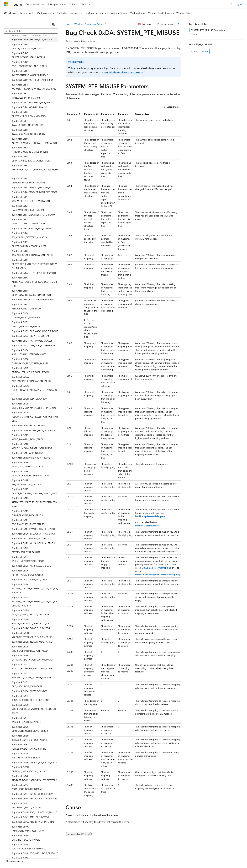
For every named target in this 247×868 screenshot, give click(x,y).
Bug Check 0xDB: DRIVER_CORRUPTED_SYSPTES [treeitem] (27, 46)
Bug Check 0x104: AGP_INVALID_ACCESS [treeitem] (32, 341)
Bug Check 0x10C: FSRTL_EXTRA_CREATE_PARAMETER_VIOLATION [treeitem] (34, 390)
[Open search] (232, 4)
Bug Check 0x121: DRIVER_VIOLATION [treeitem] (30, 538)
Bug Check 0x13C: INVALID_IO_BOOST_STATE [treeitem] (34, 762)
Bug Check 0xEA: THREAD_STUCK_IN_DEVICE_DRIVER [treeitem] (30, 150)
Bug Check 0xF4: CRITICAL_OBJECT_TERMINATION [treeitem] (28, 222)
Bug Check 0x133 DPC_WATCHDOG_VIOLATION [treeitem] (27, 684)
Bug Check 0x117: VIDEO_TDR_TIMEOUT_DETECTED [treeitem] (28, 465)
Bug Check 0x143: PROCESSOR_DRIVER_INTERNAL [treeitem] (28, 787)
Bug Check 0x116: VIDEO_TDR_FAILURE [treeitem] (31, 458)
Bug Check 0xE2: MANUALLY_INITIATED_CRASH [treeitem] (27, 96)
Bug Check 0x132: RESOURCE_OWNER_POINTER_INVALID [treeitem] (31, 675)
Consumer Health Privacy (93, 858)
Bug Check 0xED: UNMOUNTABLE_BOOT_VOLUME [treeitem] (28, 180)
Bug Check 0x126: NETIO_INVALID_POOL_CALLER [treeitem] (27, 573)
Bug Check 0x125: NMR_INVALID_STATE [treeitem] (31, 566)
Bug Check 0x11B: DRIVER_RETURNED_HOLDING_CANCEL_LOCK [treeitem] (35, 491)
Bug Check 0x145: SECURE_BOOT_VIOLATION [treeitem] (34, 799)
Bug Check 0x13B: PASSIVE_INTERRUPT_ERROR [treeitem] (26, 755)
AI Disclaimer (10, 858)
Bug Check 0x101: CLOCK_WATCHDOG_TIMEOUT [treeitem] (27, 324)
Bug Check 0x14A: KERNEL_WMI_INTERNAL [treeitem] (33, 822)
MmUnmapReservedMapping (150, 516)
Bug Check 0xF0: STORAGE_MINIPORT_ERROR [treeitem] (34, 192)
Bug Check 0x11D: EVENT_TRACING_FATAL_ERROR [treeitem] (27, 513)
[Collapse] (54, 24)
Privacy (71, 858)
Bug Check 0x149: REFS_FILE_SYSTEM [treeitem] (30, 817)
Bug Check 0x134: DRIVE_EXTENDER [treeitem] (29, 691)
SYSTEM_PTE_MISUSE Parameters (208, 30)
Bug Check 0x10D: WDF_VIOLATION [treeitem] (29, 399)
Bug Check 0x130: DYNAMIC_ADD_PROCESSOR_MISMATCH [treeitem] (33, 658)
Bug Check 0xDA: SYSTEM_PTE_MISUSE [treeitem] (32, 39)
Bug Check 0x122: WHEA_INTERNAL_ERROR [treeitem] (33, 543)
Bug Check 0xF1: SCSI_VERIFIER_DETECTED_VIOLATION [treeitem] (31, 199)
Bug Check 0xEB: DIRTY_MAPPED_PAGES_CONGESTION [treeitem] (31, 159)
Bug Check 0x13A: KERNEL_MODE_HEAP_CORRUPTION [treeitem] (30, 747)
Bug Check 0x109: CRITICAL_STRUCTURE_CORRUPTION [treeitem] (30, 370)
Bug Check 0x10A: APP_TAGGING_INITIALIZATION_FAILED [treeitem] (31, 379)
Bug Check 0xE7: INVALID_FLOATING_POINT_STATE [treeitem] (29, 123)
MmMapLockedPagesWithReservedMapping (158, 574)
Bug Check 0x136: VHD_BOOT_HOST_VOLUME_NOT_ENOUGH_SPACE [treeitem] (34, 709)
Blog (44, 858)
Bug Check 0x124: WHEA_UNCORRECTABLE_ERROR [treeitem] (28, 559)
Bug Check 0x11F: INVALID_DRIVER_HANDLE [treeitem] (34, 529)
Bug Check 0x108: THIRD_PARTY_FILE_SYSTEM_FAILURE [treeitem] (30, 361)
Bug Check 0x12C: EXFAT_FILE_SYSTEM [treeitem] (31, 628)
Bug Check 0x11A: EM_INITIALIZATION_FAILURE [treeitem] (26, 482)
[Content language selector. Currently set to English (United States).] (19, 850)
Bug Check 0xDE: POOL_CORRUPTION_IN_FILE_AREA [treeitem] (29, 64)
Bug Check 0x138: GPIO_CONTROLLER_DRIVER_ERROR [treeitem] (30, 729)
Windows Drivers (95, 24)
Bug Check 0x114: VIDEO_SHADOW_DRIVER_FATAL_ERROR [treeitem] (32, 446)
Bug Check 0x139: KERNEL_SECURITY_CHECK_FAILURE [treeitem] (29, 738)
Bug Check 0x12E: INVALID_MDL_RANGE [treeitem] (32, 642)
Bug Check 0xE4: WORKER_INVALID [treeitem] (29, 107)
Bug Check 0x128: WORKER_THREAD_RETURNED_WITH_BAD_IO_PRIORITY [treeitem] (35, 588)
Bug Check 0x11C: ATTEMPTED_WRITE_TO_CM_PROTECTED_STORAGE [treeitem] (34, 502)
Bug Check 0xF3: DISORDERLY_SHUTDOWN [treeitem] (34, 215)
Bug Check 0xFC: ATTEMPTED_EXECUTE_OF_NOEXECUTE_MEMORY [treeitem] (34, 282)
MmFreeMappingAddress (148, 526)
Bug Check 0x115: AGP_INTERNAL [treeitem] (28, 453)
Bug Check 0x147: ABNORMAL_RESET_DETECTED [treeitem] (27, 805)
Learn (68, 24)
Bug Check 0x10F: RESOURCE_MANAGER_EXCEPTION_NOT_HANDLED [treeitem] (35, 417)
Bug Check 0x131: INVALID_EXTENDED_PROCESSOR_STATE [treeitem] (32, 666)
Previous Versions (29, 858)
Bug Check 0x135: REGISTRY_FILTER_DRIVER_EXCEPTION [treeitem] (31, 698)
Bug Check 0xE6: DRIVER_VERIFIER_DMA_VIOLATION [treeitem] (29, 114)
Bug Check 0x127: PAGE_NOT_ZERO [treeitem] (29, 579)
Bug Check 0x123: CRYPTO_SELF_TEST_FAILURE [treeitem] (26, 550)
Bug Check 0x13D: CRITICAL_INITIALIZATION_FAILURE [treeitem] (29, 769)
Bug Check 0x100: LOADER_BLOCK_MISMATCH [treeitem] (26, 315)
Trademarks (134, 858)
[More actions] (179, 24)
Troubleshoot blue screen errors (123, 72)
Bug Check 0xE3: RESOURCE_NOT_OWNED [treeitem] (33, 102)
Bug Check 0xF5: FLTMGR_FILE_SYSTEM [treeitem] (31, 228)
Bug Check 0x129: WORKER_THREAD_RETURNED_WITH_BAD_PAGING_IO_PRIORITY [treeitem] (34, 601)
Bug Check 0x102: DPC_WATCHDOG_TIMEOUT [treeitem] (35, 331)
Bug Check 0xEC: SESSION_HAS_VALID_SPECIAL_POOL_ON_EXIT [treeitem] (35, 170)
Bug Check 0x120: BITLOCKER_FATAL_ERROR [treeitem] (34, 534)
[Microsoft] (6, 4)
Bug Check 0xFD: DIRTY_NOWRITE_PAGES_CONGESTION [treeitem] (31, 293)
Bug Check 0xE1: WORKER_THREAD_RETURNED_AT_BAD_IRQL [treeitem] (34, 87)
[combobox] (31, 31)
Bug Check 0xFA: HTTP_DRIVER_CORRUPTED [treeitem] (34, 273)
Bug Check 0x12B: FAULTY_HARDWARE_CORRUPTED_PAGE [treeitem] (32, 621)
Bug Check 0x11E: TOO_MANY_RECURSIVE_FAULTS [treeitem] (28, 522)
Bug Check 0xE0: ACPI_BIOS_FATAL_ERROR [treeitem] (33, 80)
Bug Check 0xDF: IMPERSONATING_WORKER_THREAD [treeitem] (30, 73)
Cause (194, 34)
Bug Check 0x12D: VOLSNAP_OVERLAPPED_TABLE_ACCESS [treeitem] (32, 635)
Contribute (58, 858)
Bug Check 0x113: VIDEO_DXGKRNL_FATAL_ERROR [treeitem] (28, 437)
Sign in (240, 4)
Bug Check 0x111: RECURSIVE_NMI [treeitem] (29, 426)
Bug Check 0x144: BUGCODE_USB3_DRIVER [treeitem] (33, 794)
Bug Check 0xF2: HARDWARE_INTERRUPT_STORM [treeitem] (28, 208)
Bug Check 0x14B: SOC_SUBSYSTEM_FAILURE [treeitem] (34, 812)
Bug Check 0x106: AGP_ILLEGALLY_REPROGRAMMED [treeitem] (29, 352)
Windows (79, 24)
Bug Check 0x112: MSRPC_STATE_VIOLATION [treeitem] (34, 430)
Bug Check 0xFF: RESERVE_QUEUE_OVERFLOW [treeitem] (26, 306)
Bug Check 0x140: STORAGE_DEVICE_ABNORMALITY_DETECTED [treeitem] (34, 778)
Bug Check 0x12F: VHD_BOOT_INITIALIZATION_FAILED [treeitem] (30, 649)
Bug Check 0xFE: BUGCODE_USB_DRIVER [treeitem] (32, 300)
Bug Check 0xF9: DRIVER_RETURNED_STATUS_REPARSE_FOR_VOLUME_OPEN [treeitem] (34, 264)
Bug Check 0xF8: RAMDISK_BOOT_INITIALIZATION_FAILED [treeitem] (32, 253)
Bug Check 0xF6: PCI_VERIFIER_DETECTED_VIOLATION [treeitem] (30, 235)
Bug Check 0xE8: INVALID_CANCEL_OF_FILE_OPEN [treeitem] (28, 132)
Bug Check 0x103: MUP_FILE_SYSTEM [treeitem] (30, 336)
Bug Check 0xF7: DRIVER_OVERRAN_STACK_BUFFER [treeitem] (29, 244)
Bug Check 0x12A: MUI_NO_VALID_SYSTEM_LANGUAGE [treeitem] (30, 612)
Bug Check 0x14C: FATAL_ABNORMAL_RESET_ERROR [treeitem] (28, 829)
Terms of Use (118, 858)
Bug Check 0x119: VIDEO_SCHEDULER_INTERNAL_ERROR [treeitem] (31, 473)
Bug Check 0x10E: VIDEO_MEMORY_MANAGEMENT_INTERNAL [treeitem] (34, 406)
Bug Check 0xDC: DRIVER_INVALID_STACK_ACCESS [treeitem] (28, 55)
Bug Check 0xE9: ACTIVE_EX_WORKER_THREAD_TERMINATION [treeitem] (34, 141)
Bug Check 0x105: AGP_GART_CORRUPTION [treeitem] (33, 345)
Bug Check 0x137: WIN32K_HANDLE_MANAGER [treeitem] (26, 720)
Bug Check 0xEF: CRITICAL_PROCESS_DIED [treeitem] (33, 187)
